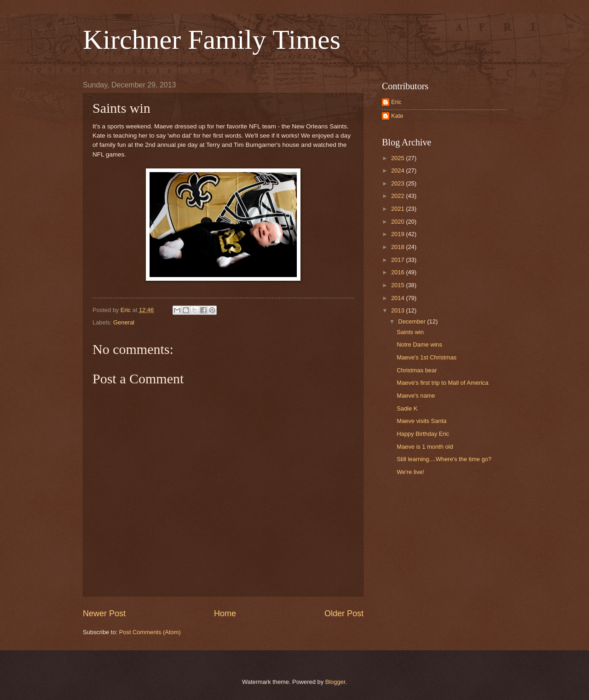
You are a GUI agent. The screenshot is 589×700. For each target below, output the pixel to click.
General (124, 322)
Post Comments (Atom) (150, 632)
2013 (398, 310)
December (413, 321)
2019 (398, 234)
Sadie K (407, 408)
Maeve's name (416, 396)
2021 (398, 209)
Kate (397, 116)
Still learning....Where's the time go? (444, 459)
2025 (398, 158)
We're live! (410, 472)
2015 (398, 285)
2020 (398, 222)
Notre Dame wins (419, 344)
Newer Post (104, 613)
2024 (398, 171)
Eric (396, 102)
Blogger (335, 682)
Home (225, 613)
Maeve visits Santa (422, 421)
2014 (398, 298)
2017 (398, 260)
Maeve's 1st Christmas (427, 357)
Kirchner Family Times (212, 40)
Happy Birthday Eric (423, 434)
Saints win (410, 332)
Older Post (344, 613)
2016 (398, 272)
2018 (398, 247)
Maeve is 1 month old (425, 447)
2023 (398, 183)
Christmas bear (417, 370)
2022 (398, 196)
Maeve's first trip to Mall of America (442, 383)
